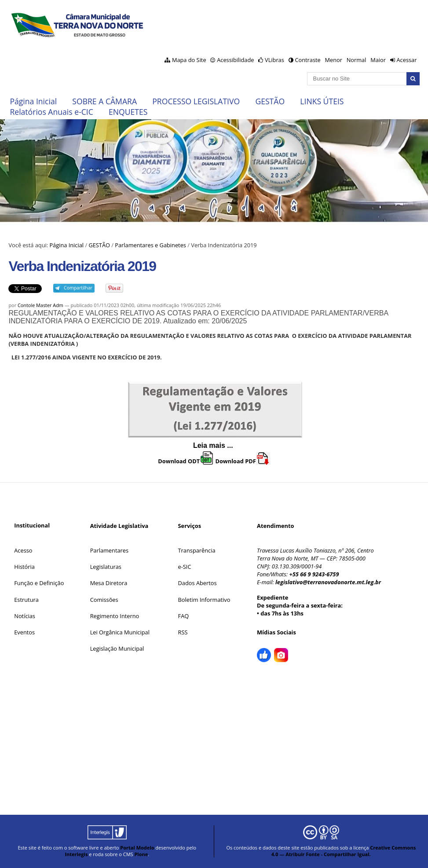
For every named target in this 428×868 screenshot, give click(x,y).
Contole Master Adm (40, 305)
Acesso (23, 550)
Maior (378, 60)
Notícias (25, 616)
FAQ (184, 616)
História (24, 567)
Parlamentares (109, 550)
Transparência (197, 550)
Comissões (104, 600)
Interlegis (76, 854)
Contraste (307, 60)
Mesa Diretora (109, 583)
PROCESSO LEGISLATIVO (196, 101)
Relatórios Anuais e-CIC (51, 112)
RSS (183, 632)
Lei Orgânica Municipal (120, 632)
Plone (141, 854)
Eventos (24, 632)
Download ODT (186, 461)
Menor (333, 60)
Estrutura (26, 600)
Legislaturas (106, 567)
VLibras (274, 60)
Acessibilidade (235, 60)
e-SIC (185, 567)
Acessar (406, 60)
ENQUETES (128, 112)
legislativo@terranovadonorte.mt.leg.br (328, 582)
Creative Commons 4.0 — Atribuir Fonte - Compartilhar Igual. (344, 851)
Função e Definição (39, 583)
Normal (357, 60)
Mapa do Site (189, 60)
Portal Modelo (137, 848)
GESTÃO (270, 101)
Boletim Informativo (204, 600)
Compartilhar (78, 288)
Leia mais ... (214, 445)
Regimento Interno (115, 616)
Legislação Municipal (117, 648)
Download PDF (242, 461)
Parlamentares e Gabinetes (150, 245)
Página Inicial (33, 101)
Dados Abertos (198, 583)
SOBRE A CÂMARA (104, 101)
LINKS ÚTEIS (322, 101)
